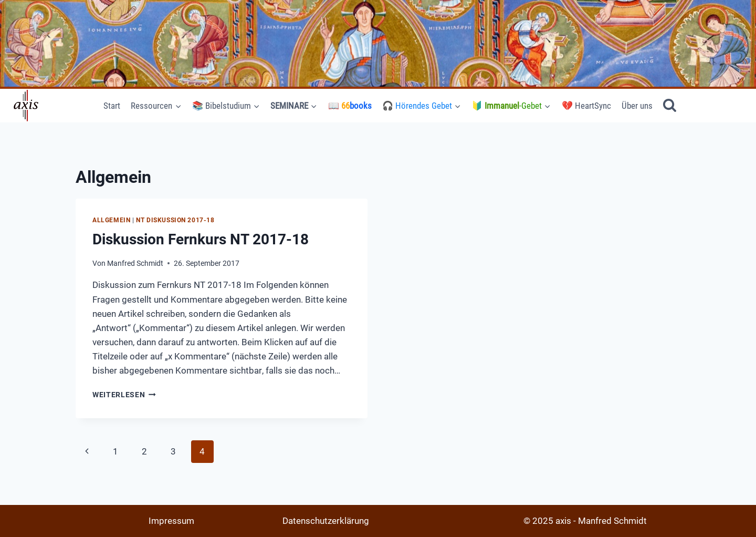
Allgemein (111, 220)
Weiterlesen (124, 395)
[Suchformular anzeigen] (670, 106)
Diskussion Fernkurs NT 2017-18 (201, 239)
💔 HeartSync (586, 106)
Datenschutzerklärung (326, 521)
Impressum (171, 521)
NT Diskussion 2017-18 (175, 220)
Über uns (637, 106)
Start (112, 106)
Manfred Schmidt (135, 263)
